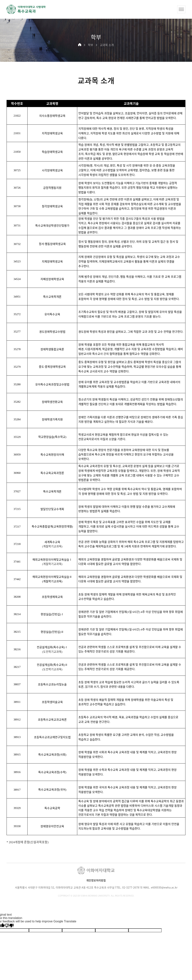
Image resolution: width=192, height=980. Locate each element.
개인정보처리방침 (96, 880)
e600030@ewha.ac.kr (164, 887)
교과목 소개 (107, 45)
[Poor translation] (9, 926)
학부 (91, 45)
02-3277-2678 (131, 887)
